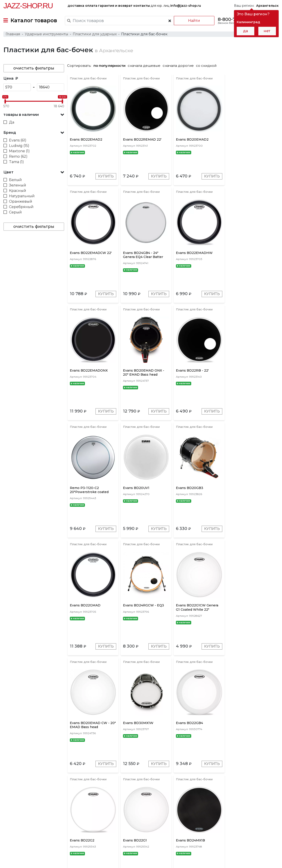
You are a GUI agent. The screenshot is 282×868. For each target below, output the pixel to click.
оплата (91, 6)
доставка (76, 6)
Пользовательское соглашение (29, 856)
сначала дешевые (144, 66)
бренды (159, 832)
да (246, 31)
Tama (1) (16, 162)
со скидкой (206, 66)
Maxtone (159, 802)
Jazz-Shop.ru (28, 6)
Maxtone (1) (19, 151)
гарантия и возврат (115, 6)
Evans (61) (18, 140)
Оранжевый (21, 201)
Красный (18, 191)
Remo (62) (18, 156)
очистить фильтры (34, 68)
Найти (194, 21)
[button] (34, 115)
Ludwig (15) (19, 146)
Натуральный (22, 196)
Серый (15, 212)
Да (12, 122)
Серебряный (21, 207)
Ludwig (127, 802)
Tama (143, 802)
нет (267, 31)
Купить (106, 176)
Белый (15, 180)
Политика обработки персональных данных (39, 861)
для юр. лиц (176, 6)
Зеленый (18, 185)
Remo (97, 802)
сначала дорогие (178, 66)
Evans (111, 802)
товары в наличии (21, 115)
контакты (142, 6)
